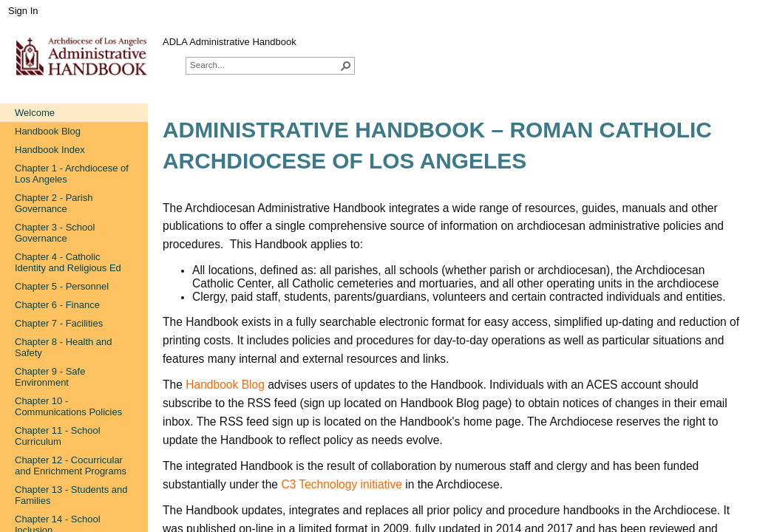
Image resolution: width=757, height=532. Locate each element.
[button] (346, 66)
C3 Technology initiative (342, 484)
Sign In (23, 11)
